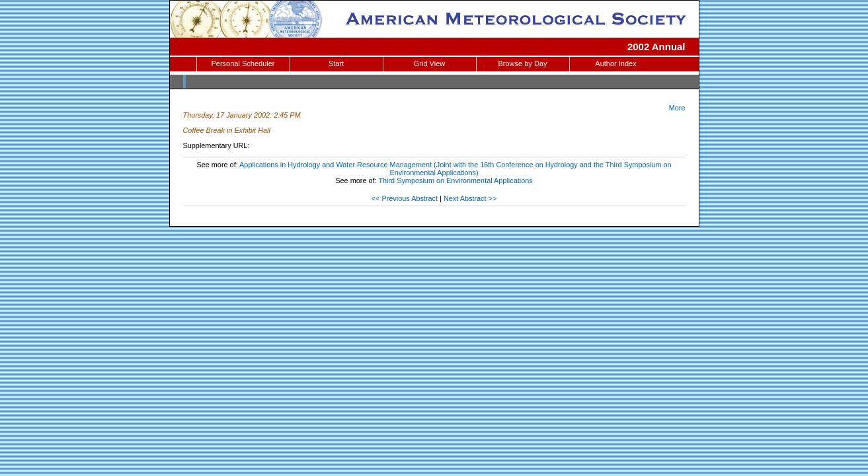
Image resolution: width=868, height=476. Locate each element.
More (677, 108)
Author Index (615, 63)
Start (336, 63)
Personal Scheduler (243, 63)
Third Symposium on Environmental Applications (455, 180)
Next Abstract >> (470, 198)
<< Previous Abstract (405, 198)
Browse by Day (523, 63)
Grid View (429, 63)
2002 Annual (656, 47)
